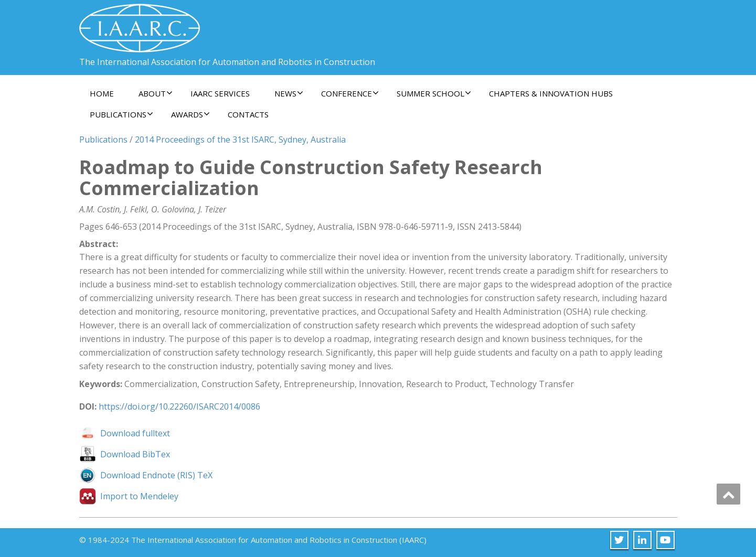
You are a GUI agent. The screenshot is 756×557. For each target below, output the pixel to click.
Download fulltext (135, 433)
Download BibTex (135, 454)
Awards (190, 114)
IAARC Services (220, 93)
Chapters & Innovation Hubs (551, 93)
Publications (121, 114)
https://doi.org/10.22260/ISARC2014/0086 (179, 406)
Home (102, 93)
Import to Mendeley (139, 496)
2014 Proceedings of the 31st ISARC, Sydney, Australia (240, 140)
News (289, 93)
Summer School (434, 93)
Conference (350, 93)
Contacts (248, 114)
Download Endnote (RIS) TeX (156, 475)
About (156, 93)
